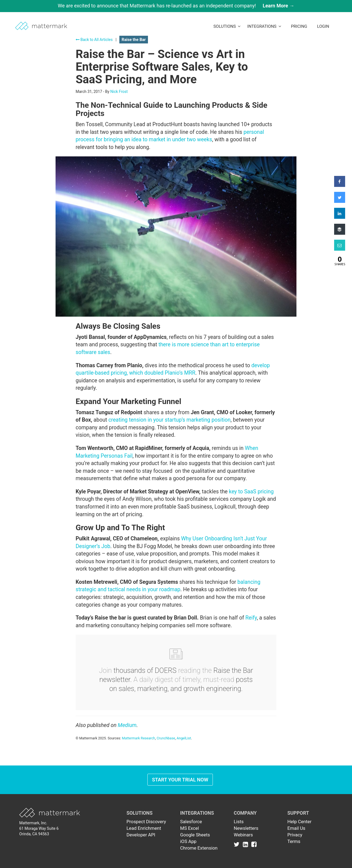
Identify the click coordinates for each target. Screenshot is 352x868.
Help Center (299, 822)
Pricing (299, 26)
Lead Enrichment (144, 828)
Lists (239, 822)
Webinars (243, 835)
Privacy (295, 835)
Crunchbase (166, 738)
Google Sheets (195, 835)
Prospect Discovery (146, 822)
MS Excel (189, 828)
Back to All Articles (94, 40)
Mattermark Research (138, 738)
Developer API (141, 835)
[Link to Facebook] (254, 844)
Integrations (264, 26)
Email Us (296, 828)
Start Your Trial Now (180, 780)
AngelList (184, 738)
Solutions (227, 26)
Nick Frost (119, 92)
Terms (294, 841)
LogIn (323, 26)
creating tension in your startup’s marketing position (169, 420)
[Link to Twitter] (238, 844)
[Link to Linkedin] (247, 844)
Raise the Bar (134, 40)
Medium (127, 725)
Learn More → (278, 6)
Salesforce (191, 822)
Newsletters (246, 828)
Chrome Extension (199, 848)
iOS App (188, 841)
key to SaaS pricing (251, 492)
